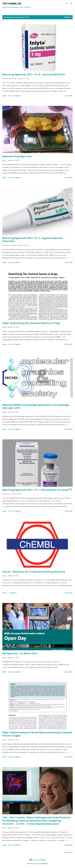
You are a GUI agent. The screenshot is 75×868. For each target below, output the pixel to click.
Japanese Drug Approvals (17, 156)
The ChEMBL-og (12, 3)
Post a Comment (15, 96)
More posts (68, 852)
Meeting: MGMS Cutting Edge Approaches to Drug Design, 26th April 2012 (36, 406)
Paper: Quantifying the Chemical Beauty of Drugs (31, 323)
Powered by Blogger (37, 860)
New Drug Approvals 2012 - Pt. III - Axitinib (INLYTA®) (34, 74)
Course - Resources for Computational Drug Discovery (34, 572)
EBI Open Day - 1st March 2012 (20, 653)
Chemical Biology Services (15, 7)
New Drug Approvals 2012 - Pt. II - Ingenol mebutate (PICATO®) (33, 240)
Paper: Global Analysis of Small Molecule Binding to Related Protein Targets (37, 734)
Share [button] (4, 96)
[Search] (67, 4)
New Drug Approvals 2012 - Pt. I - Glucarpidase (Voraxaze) (37, 490)
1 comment (13, 593)
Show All (68, 17)
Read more (69, 96)
